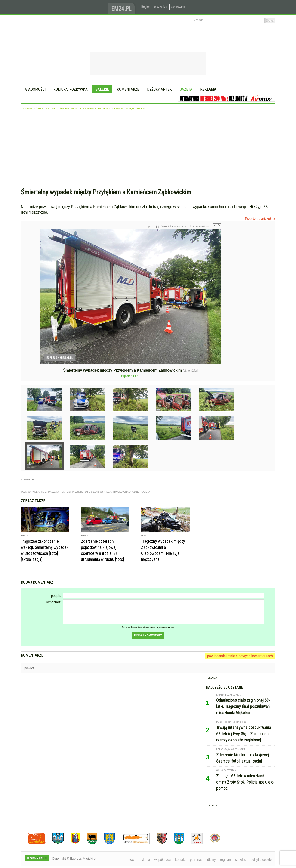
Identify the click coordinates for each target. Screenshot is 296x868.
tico (44, 492)
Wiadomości (35, 89)
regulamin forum (165, 628)
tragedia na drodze (126, 492)
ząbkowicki (178, 7)
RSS (131, 860)
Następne (231, 262)
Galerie (102, 89)
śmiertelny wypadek (98, 492)
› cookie (199, 20)
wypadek (33, 492)
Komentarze (128, 89)
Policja (145, 492)
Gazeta (186, 89)
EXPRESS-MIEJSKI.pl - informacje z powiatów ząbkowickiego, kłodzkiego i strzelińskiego (65, 7)
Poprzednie (31, 273)
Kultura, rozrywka (71, 89)
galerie (51, 109)
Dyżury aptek (159, 89)
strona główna (33, 109)
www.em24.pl (123, 7)
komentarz (53, 602)
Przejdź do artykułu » (260, 219)
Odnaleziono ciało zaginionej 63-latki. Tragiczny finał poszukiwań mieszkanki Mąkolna (243, 706)
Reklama (208, 89)
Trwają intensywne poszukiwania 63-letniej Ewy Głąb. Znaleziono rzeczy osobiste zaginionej (244, 734)
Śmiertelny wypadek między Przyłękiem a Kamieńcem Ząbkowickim (103, 109)
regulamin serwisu (233, 860)
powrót (29, 668)
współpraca (163, 860)
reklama (144, 860)
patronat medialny (203, 860)
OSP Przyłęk (75, 492)
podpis (56, 596)
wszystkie (161, 7)
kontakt (180, 860)
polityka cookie (261, 860)
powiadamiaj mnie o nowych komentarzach (240, 656)
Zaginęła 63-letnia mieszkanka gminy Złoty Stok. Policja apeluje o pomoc (245, 782)
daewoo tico (56, 492)
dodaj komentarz (148, 635)
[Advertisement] (148, 150)
